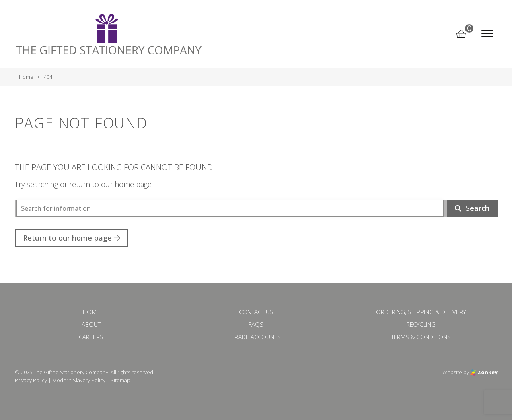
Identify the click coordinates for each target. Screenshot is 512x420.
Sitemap (120, 380)
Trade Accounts (256, 337)
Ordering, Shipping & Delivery (421, 312)
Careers (91, 337)
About (91, 324)
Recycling (421, 324)
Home (91, 312)
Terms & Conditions (421, 337)
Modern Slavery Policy (79, 380)
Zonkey (484, 372)
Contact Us (256, 312)
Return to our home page (72, 238)
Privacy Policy (31, 380)
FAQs (256, 324)
